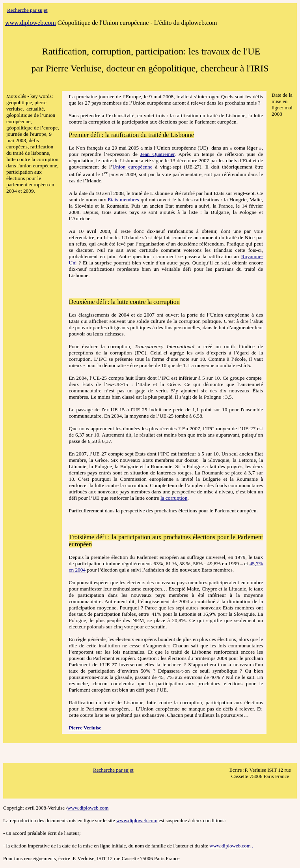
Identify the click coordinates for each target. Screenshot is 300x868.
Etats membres (123, 200)
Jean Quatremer (157, 154)
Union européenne (132, 167)
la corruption (174, 498)
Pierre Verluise (85, 728)
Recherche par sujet (113, 770)
